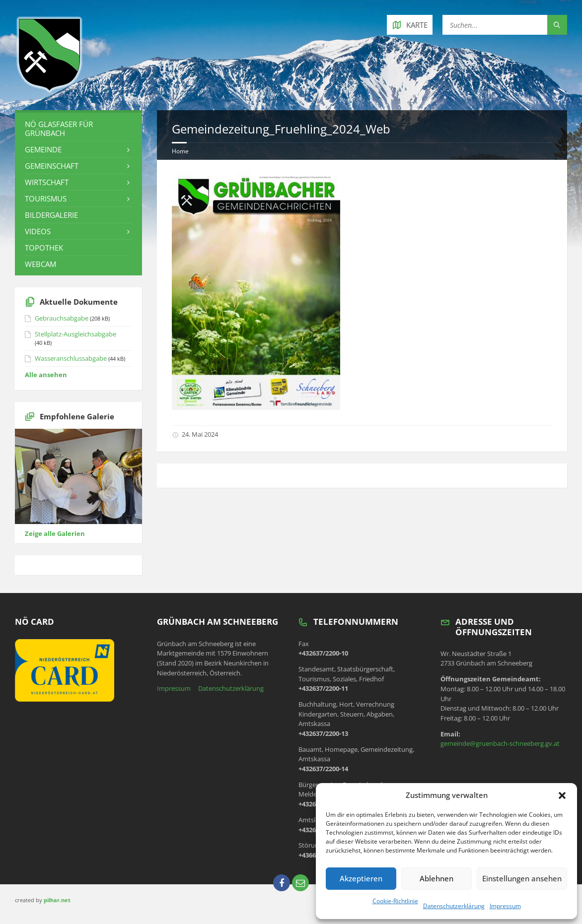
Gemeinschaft (52, 166)
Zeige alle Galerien (55, 533)
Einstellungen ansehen (522, 878)
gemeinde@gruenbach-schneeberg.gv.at (500, 743)
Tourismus (46, 198)
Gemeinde (43, 149)
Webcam (40, 264)
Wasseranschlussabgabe (71, 358)
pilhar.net (57, 900)
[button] (562, 795)
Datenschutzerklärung (454, 906)
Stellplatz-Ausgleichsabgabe (75, 334)
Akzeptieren (361, 878)
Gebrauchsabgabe (62, 318)
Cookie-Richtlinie (395, 901)
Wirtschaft (47, 182)
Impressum (505, 906)
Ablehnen (436, 878)
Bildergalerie (51, 215)
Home (180, 151)
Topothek (44, 248)
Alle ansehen (46, 375)
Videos (38, 231)
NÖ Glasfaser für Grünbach (59, 129)
